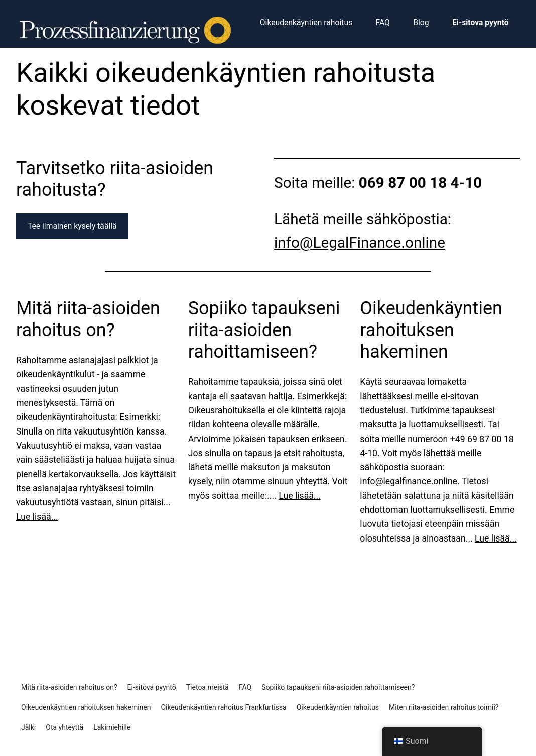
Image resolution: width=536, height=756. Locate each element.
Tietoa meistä (208, 687)
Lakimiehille (112, 727)
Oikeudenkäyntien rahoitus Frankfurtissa (223, 707)
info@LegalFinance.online (360, 242)
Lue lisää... (37, 517)
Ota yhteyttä (64, 727)
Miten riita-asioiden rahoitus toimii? (444, 707)
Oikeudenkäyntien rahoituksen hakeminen (431, 330)
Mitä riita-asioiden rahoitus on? (88, 319)
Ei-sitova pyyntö (152, 687)
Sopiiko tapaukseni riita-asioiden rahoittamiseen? (264, 330)
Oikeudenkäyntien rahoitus (338, 707)
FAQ (245, 687)
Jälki (28, 727)
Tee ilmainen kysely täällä (72, 226)
